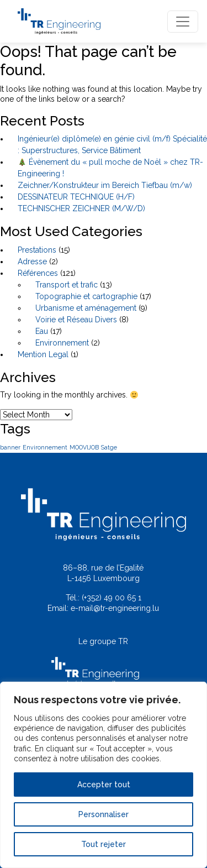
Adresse (32, 262)
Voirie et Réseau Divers (76, 320)
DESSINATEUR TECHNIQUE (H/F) (76, 197)
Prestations (37, 250)
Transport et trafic (67, 285)
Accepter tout (104, 785)
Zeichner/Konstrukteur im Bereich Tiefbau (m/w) (105, 185)
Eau (42, 331)
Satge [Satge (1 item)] (109, 447)
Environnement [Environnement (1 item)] (45, 447)
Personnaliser (104, 814)
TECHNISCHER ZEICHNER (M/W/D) (81, 208)
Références (38, 273)
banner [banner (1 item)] (10, 447)
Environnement (62, 343)
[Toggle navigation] (183, 22)
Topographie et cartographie (86, 296)
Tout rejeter (104, 844)
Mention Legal (43, 354)
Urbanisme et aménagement (86, 308)
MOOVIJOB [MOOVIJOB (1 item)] (84, 447)
